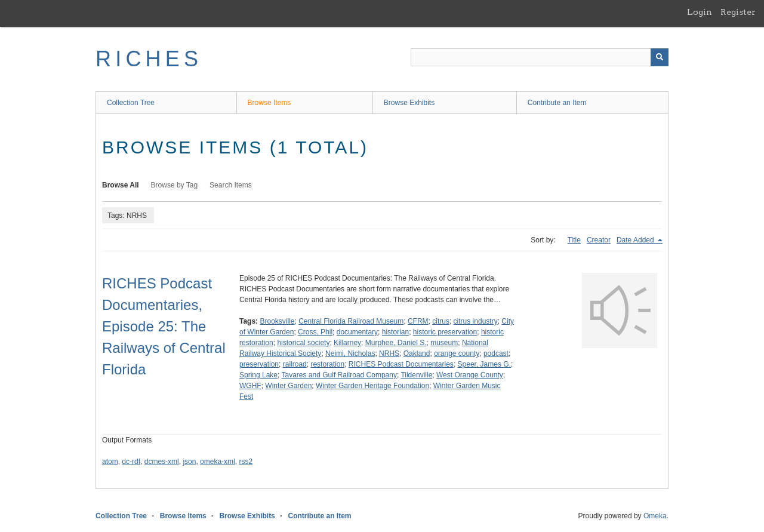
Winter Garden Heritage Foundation (372, 386)
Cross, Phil (315, 332)
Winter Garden (288, 386)
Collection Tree (131, 103)
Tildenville (416, 375)
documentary (357, 332)
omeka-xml (218, 462)
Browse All (121, 185)
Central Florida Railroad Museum (351, 321)
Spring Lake (258, 375)
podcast (496, 353)
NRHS (389, 353)
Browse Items (269, 103)
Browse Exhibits (409, 103)
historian (395, 332)
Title (574, 240)
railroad (295, 364)
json (189, 462)
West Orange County (470, 375)
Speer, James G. (484, 364)
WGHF (250, 386)
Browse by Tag (175, 185)
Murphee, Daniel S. (396, 343)
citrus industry (476, 321)
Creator (599, 240)
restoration (327, 364)
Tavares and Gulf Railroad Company (339, 375)
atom (110, 462)
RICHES (149, 59)
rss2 (246, 462)
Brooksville (277, 321)
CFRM (418, 321)
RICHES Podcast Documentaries (401, 364)
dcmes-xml (162, 462)
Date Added (636, 240)
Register (738, 12)
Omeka (655, 516)
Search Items (231, 185)
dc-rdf (131, 462)
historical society (303, 343)
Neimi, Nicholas (350, 353)
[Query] (540, 57)
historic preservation (445, 332)
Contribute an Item (557, 103)
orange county (457, 353)
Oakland (417, 353)
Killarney (347, 343)
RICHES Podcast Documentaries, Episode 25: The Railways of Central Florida (164, 326)
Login (700, 12)
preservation (259, 364)
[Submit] (660, 57)
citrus (441, 321)
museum (444, 343)
